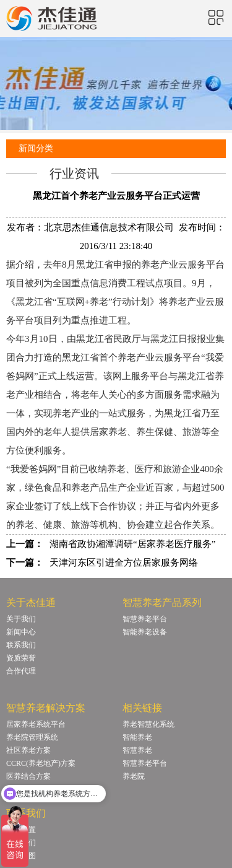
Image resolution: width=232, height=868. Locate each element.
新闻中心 (21, 632)
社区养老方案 (28, 750)
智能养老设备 (145, 632)
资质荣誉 (21, 658)
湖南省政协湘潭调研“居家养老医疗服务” (132, 544)
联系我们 (21, 645)
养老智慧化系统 (148, 724)
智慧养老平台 (145, 619)
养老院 (134, 776)
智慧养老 (137, 750)
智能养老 (137, 737)
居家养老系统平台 (36, 724)
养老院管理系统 (32, 737)
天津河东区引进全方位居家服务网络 (124, 563)
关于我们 (21, 619)
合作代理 (21, 671)
